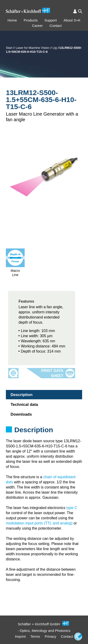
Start (9, 48)
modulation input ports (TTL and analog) (39, 523)
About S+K (72, 20)
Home (12, 20)
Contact (56, 26)
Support (51, 20)
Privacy (50, 636)
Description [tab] (22, 395)
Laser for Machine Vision (33, 48)
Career (37, 26)
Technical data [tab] (24, 405)
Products (31, 20)
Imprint (20, 636)
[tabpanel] (44, 436)
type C (72, 508)
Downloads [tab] (21, 414)
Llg (55, 48)
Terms (35, 636)
